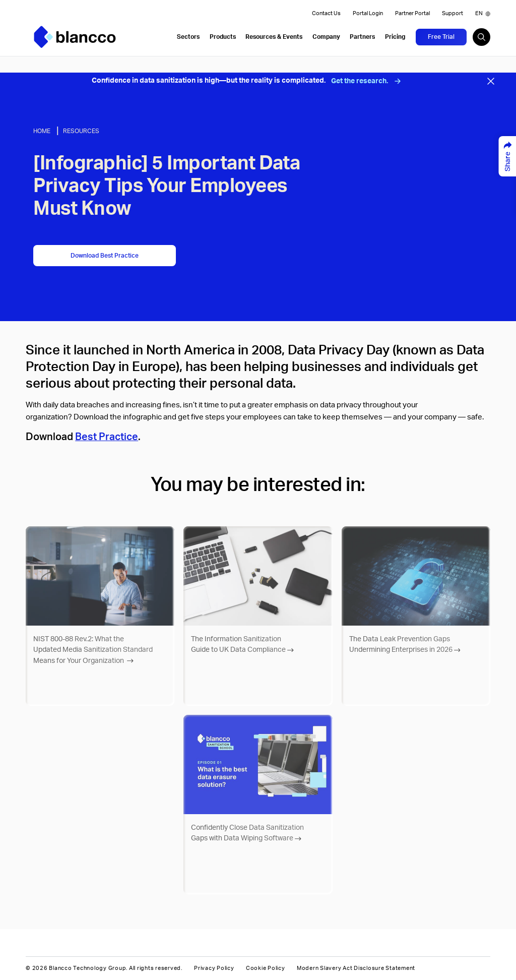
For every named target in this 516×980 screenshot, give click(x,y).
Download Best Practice (105, 256)
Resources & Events (274, 37)
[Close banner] (491, 81)
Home (42, 131)
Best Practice (107, 437)
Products (223, 37)
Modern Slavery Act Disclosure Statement (356, 968)
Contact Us (326, 14)
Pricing (395, 37)
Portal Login (368, 14)
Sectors (188, 37)
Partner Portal (412, 14)
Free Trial (441, 37)
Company (326, 37)
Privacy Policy (214, 968)
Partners (362, 37)
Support (453, 14)
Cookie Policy (266, 968)
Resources (81, 131)
